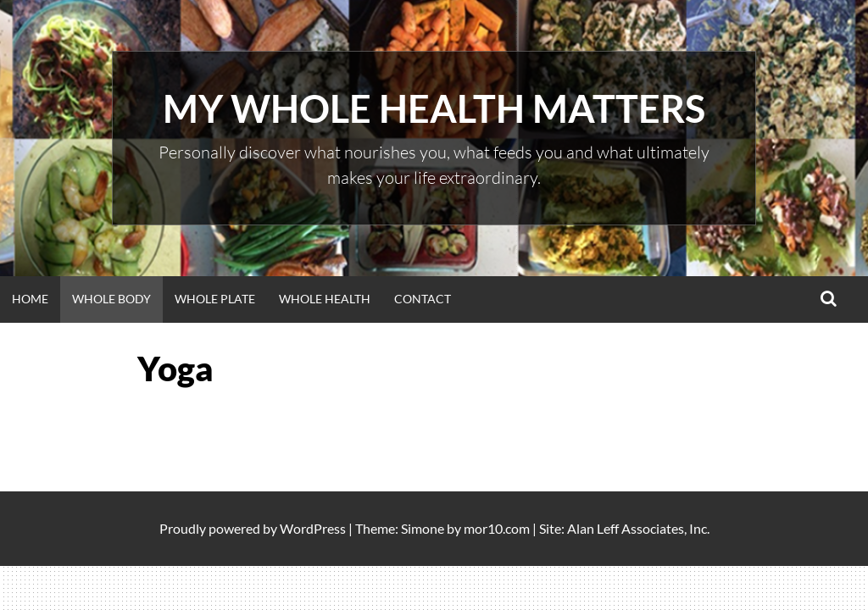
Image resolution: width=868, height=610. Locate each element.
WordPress (313, 528)
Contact (423, 299)
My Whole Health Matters (434, 108)
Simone (423, 528)
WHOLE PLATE (215, 299)
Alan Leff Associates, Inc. (638, 528)
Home (30, 299)
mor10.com (497, 528)
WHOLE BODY (111, 299)
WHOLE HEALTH (325, 299)
